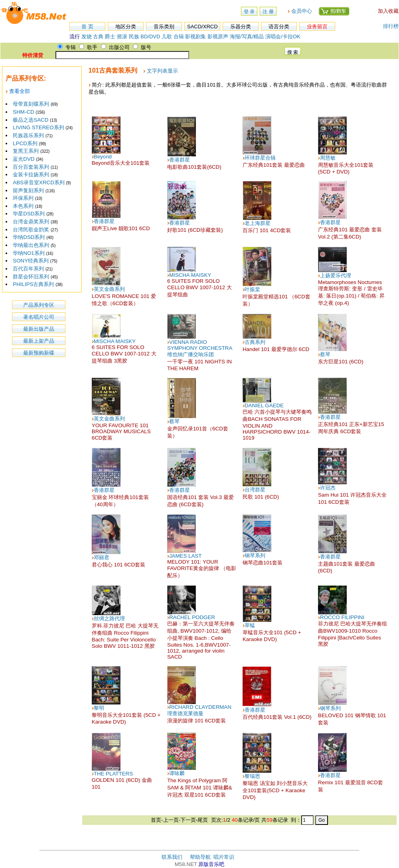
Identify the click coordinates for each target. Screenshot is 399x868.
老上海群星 (258, 223)
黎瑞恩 (252, 776)
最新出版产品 (39, 329)
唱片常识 (224, 857)
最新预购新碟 (39, 353)
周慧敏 (328, 158)
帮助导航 (200, 857)
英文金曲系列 (109, 289)
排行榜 (391, 26)
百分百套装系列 (31, 167)
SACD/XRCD (202, 27)
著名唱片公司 (39, 317)
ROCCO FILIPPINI (342, 617)
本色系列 (23, 206)
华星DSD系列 (29, 214)
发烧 (87, 36)
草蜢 (250, 625)
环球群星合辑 (260, 158)
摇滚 (123, 36)
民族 (134, 36)
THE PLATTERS (113, 774)
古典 (98, 36)
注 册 (268, 12)
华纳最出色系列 (31, 245)
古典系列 (255, 342)
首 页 (87, 27)
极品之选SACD (31, 120)
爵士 (110, 36)
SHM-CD (23, 112)
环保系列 (23, 198)
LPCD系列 (25, 143)
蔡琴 (325, 354)
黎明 (99, 708)
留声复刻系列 (28, 190)
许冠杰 (328, 488)
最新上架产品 (39, 341)
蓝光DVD (24, 159)
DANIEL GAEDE (264, 405)
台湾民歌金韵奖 (31, 230)
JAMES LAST (185, 556)
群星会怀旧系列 (31, 277)
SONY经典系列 (31, 261)
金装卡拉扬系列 (31, 175)
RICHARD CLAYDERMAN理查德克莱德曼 (199, 710)
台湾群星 (255, 490)
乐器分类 (241, 27)
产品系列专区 (39, 305)
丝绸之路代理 (109, 618)
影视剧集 (196, 36)
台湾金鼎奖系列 (31, 222)
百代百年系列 (28, 269)
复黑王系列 (26, 151)
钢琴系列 (255, 555)
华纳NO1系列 (29, 253)
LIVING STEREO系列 (38, 127)
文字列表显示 (162, 71)
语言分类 (279, 27)
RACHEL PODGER (192, 617)
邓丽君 (102, 557)
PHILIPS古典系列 (33, 284)
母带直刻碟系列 (31, 104)
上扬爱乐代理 (336, 275)
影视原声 (218, 36)
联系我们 (172, 857)
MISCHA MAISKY (190, 275)
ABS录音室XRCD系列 (39, 182)
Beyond (103, 157)
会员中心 (302, 11)
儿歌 (167, 36)
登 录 (249, 12)
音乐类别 (164, 27)
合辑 (179, 36)
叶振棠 (252, 289)
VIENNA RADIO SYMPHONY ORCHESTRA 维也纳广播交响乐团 (200, 348)
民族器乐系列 (28, 135)
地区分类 (126, 27)
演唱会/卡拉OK (283, 36)
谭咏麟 (177, 773)
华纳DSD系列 (29, 237)
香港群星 (180, 160)
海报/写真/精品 (247, 36)
